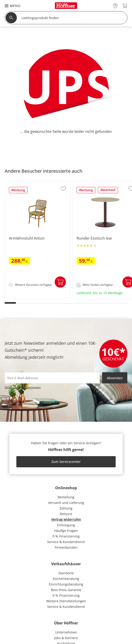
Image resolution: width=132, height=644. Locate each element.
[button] (10, 6)
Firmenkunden (66, 547)
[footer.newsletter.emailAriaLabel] (52, 378)
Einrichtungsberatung (66, 584)
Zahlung (66, 508)
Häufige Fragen (66, 531)
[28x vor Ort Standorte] (115, 6)
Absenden (115, 378)
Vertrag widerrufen (66, 519)
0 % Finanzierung (66, 536)
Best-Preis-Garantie (66, 590)
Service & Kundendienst (66, 542)
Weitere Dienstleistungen (66, 601)
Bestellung (66, 497)
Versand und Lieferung (66, 503)
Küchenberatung (66, 579)
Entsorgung (66, 525)
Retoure (66, 514)
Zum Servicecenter (66, 462)
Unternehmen (66, 632)
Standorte (66, 573)
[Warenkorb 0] (125, 6)
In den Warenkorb (60, 282)
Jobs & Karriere (66, 638)
